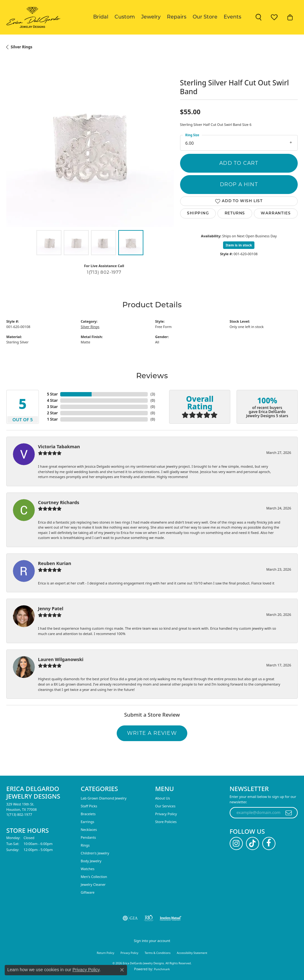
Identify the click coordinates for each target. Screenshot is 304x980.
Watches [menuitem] (88, 869)
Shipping (198, 213)
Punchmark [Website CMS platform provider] (162, 969)
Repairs (177, 17)
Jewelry (151, 17)
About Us (163, 798)
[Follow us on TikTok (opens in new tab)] (253, 843)
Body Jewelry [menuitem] (91, 861)
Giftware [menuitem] (88, 892)
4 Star (52, 400)
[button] (259, 17)
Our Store (205, 17)
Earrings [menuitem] (87, 822)
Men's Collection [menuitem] (94, 877)
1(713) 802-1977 (104, 272)
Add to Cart (239, 163)
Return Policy (106, 953)
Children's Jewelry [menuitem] (95, 853)
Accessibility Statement (192, 953)
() (153, 394)
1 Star (52, 419)
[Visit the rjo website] (149, 918)
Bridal (101, 17)
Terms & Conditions (158, 953)
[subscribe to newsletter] (289, 813)
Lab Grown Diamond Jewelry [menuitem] (104, 798)
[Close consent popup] (122, 970)
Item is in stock (239, 245)
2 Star (52, 413)
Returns (235, 213)
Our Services (165, 806)
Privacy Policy (166, 814)
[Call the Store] (19, 814)
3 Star (52, 407)
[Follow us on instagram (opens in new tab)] (236, 843)
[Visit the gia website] (130, 918)
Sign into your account (152, 941)
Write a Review (152, 733)
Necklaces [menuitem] (89, 829)
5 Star (52, 394)
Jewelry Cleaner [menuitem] (93, 884)
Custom (125, 17)
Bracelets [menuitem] (88, 814)
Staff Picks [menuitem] (89, 806)
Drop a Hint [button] (239, 184)
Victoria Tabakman (59, 447)
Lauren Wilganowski (61, 659)
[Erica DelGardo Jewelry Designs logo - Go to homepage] (32, 17)
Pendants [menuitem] (88, 837)
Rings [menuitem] (85, 845)
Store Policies (166, 822)
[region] (90, 143)
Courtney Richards (59, 502)
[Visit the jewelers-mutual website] (171, 918)
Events (232, 17)
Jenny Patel (51, 608)
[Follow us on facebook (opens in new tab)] (269, 843)
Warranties (276, 213)
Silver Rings (21, 47)
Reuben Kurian (55, 563)
